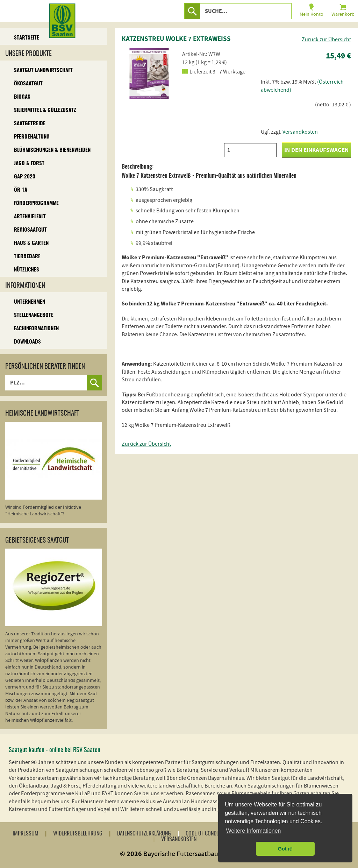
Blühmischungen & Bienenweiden (52, 150)
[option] (148, 73)
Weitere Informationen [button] (253, 831)
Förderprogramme (36, 203)
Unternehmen (30, 302)
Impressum (26, 834)
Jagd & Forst (29, 164)
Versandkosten (300, 132)
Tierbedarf (27, 257)
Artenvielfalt (30, 217)
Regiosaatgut (30, 230)
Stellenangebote (34, 315)
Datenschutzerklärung (144, 834)
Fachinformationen (36, 329)
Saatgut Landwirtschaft (43, 70)
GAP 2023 (25, 177)
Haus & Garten (31, 243)
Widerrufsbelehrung (78, 834)
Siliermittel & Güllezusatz (45, 110)
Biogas (22, 97)
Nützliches (27, 270)
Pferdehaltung (32, 137)
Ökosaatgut (28, 84)
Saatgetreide (30, 124)
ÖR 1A (21, 190)
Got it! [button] (285, 849)
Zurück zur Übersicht (326, 40)
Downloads (27, 342)
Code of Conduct (205, 834)
